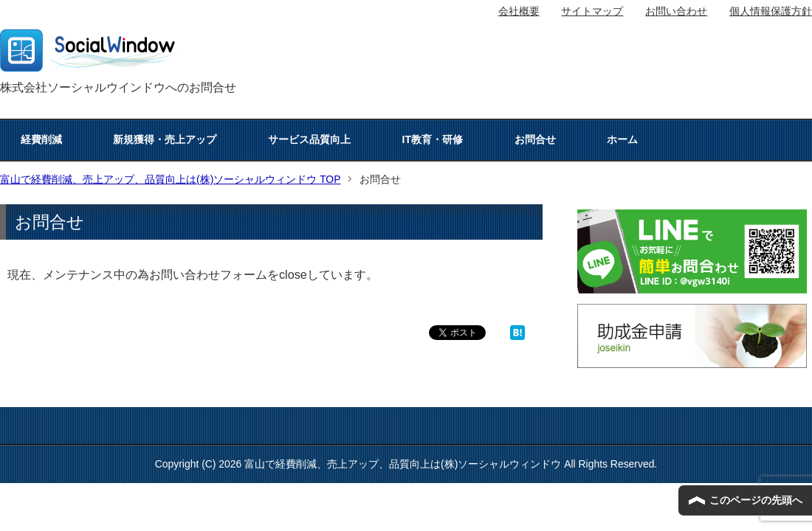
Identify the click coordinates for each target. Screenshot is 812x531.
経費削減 (41, 139)
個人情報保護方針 (771, 11)
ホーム (622, 139)
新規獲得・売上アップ (165, 139)
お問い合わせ (676, 11)
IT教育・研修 (433, 139)
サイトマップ (592, 11)
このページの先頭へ (756, 500)
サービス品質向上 (309, 139)
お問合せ (535, 139)
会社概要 (519, 11)
